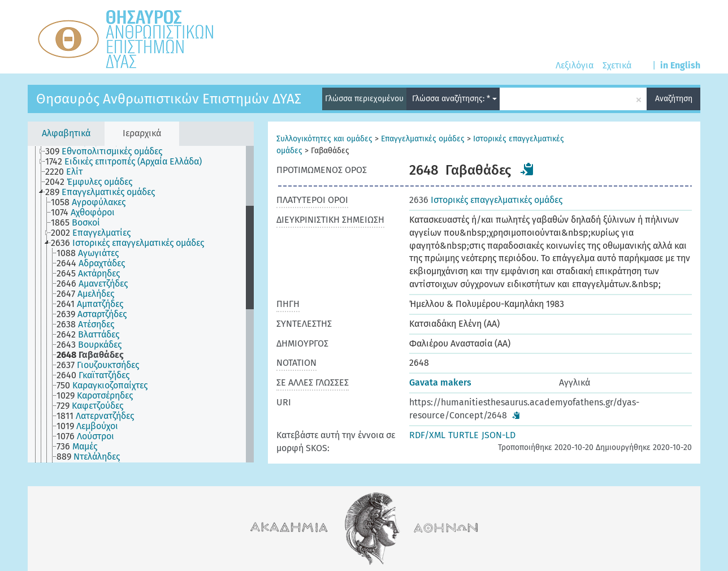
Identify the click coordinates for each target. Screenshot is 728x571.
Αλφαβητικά (66, 133)
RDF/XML (427, 435)
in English (680, 65)
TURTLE (463, 435)
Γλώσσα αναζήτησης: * (454, 99)
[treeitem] (109, 152)
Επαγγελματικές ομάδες (423, 139)
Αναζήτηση (674, 99)
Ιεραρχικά (142, 133)
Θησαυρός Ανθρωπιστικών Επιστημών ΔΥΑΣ (169, 99)
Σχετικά (617, 65)
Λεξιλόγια (575, 65)
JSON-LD (499, 435)
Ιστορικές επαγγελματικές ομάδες (486, 200)
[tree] (141, 304)
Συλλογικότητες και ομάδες (324, 139)
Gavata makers (440, 382)
